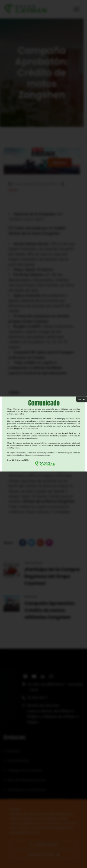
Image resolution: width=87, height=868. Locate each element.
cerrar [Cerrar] (81, 399)
